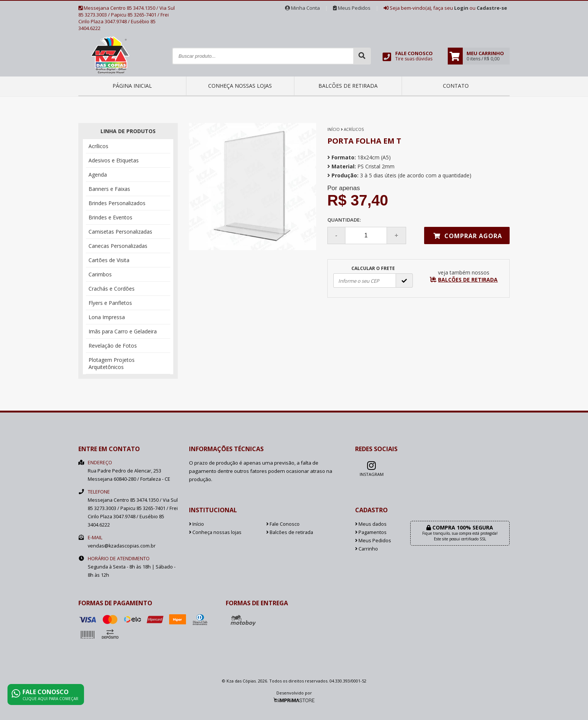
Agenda (98, 175)
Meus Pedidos (352, 8)
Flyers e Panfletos (110, 303)
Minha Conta (302, 8)
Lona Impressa (107, 317)
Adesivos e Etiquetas (114, 160)
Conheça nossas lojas (240, 86)
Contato (456, 86)
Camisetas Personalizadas (120, 232)
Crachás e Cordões (112, 289)
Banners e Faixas (109, 189)
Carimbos (100, 274)
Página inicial (132, 86)
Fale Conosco (283, 524)
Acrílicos (98, 146)
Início (334, 129)
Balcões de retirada (348, 86)
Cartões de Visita (109, 260)
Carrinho (367, 549)
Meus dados (371, 524)
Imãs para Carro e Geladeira (123, 331)
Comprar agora (468, 236)
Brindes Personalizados (117, 203)
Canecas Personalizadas (118, 246)
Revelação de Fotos (113, 346)
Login (461, 8)
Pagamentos (371, 532)
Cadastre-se (492, 8)
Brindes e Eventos (110, 217)
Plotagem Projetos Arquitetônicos (112, 363)
